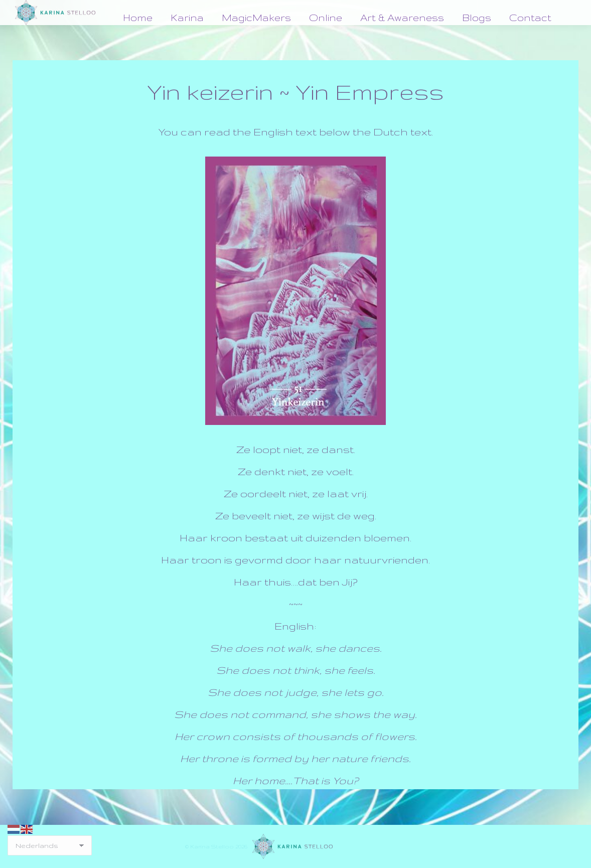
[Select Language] (50, 845)
